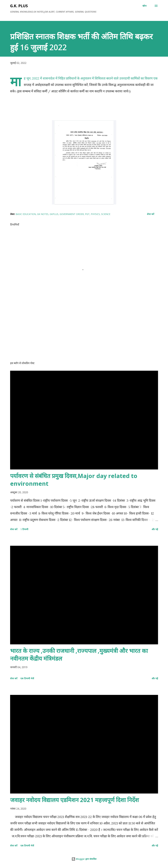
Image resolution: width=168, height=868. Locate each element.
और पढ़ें (155, 529)
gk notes (43, 214)
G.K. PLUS (19, 6)
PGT (87, 214)
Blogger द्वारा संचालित (84, 859)
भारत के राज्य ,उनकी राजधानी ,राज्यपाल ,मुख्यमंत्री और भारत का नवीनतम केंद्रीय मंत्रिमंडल (79, 655)
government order (72, 214)
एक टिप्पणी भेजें (27, 678)
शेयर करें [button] (151, 214)
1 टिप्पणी (24, 529)
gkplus (54, 214)
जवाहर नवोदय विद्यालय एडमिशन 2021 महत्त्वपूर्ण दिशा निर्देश (74, 800)
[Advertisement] (84, 334)
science (106, 214)
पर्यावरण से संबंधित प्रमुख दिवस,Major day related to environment (74, 480)
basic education (26, 214)
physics (95, 214)
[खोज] (144, 6)
